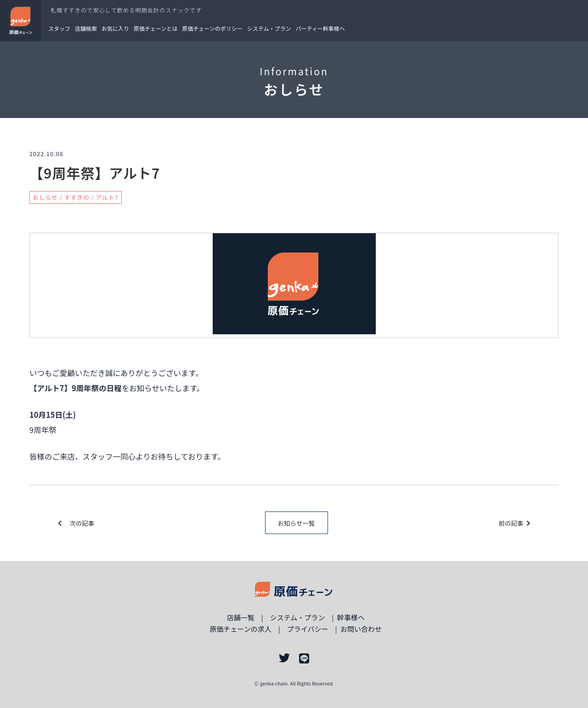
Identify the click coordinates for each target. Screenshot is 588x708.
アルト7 (107, 197)
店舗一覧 (241, 617)
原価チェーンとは (155, 28)
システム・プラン (269, 28)
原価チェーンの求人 (240, 629)
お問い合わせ (361, 629)
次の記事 (76, 523)
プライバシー (308, 629)
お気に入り (115, 28)
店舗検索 (86, 28)
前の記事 (514, 523)
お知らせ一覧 (297, 523)
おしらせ (45, 197)
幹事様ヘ (351, 617)
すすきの (77, 197)
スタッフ (59, 28)
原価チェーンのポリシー (212, 28)
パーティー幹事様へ (320, 28)
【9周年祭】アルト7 (95, 173)
